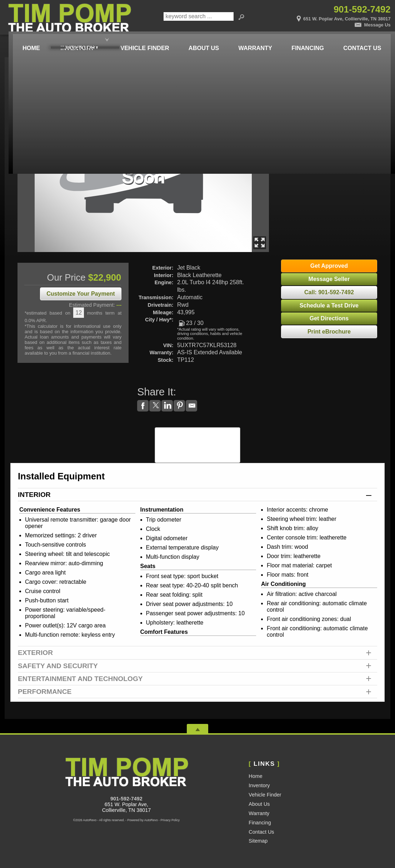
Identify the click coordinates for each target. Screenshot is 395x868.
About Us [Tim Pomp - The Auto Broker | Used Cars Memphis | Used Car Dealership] (199, 40)
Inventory (259, 785)
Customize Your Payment (81, 294)
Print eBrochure (329, 332)
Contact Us (261, 832)
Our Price (66, 277)
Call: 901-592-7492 (329, 292)
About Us (259, 804)
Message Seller (329, 279)
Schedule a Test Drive (329, 305)
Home (255, 776)
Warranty (259, 813)
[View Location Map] (326, 16)
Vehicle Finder (265, 795)
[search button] (241, 18)
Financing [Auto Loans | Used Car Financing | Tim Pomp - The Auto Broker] (306, 40)
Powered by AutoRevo (142, 820)
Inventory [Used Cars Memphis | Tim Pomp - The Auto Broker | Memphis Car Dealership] (71, 40)
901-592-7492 (126, 799)
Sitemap (258, 841)
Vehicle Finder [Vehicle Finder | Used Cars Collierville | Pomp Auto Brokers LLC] (140, 40)
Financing (260, 823)
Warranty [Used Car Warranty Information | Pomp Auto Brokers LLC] (252, 40)
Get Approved (329, 266)
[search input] (198, 18)
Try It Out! (324, 103)
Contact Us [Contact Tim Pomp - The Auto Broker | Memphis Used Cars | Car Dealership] (361, 40)
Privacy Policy (170, 820)
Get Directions (329, 318)
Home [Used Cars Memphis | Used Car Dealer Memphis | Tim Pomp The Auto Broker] (24, 40)
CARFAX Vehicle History (198, 430)
